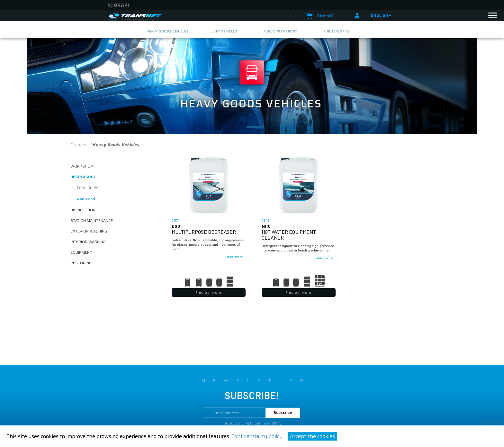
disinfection (83, 210)
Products (79, 145)
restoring (81, 263)
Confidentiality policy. (257, 436)
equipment (81, 252)
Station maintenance (92, 220)
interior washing (88, 242)
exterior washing (89, 231)
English (381, 15)
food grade (87, 188)
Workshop (82, 166)
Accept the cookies (312, 436)
